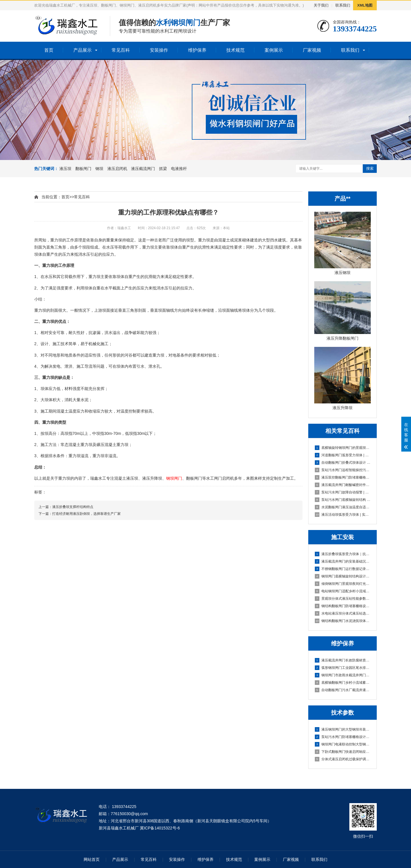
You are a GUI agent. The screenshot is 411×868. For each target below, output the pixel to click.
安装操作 (159, 50)
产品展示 (82, 50)
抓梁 (163, 169)
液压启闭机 (117, 169)
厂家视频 (312, 50)
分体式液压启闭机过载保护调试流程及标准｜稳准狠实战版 (343, 759)
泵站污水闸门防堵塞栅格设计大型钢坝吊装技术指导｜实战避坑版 (343, 737)
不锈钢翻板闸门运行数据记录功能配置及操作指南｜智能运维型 (343, 569)
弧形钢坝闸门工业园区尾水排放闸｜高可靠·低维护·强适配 (343, 668)
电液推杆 (179, 169)
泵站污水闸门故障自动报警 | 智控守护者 (343, 492)
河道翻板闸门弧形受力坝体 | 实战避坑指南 (343, 455)
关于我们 (321, 5)
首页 (49, 50)
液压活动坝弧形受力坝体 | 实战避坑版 (343, 515)
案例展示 (274, 50)
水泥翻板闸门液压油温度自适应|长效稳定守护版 (343, 507)
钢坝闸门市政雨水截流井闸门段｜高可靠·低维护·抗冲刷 (343, 675)
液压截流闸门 (143, 169)
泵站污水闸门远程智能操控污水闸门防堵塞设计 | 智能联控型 (343, 470)
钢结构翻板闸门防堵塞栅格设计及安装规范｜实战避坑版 (343, 606)
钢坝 (99, 169)
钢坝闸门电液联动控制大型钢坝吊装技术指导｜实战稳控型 (343, 744)
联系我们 (343, 5)
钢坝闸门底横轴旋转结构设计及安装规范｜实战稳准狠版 (343, 576)
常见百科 (121, 50)
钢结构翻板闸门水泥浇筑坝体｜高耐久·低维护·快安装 (343, 621)
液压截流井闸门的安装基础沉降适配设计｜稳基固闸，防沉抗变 (343, 561)
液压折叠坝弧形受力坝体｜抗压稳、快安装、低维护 (343, 554)
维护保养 (197, 50)
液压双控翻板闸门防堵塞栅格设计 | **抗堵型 (343, 477)
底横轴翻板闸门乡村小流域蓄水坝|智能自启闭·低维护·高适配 (343, 683)
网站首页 (92, 859)
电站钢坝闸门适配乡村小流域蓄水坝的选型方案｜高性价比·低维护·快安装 (343, 591)
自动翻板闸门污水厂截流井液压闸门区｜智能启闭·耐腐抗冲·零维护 (343, 690)
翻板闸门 (83, 169)
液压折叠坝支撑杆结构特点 (73, 507)
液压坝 (65, 169)
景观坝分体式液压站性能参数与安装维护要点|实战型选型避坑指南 (343, 599)
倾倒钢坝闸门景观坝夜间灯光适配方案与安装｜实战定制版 (343, 584)
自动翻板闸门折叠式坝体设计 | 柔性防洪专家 (343, 463)
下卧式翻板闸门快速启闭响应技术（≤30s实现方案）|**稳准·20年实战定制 (343, 752)
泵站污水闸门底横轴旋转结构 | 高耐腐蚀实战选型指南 (343, 500)
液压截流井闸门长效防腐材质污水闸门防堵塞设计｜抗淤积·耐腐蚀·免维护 (343, 660)
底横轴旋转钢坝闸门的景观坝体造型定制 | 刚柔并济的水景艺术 (343, 448)
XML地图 (365, 5)
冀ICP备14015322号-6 (160, 828)
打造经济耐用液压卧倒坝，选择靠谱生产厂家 (86, 514)
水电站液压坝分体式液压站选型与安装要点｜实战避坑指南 (343, 613)
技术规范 (235, 50)
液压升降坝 (152, 478)
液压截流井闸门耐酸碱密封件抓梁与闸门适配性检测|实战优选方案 (343, 485)
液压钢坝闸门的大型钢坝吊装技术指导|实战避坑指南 (343, 729)
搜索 (370, 168)
